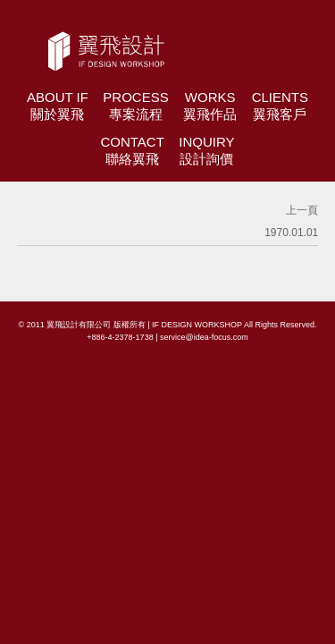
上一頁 (302, 210)
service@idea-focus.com (204, 337)
